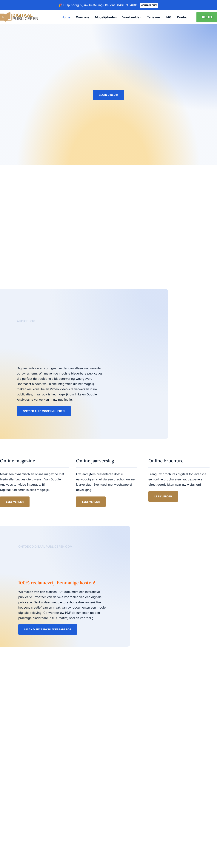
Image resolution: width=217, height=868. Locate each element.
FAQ (168, 17)
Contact (183, 17)
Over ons (83, 17)
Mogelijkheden (106, 17)
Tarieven (153, 17)
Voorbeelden (132, 17)
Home (66, 17)
